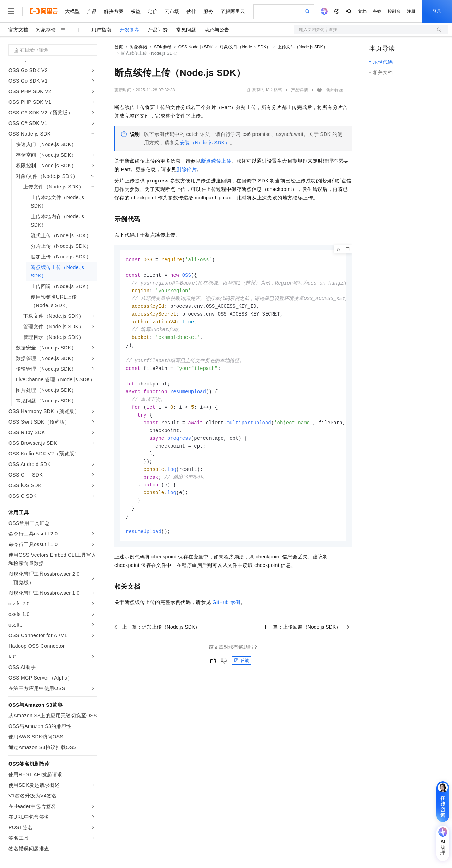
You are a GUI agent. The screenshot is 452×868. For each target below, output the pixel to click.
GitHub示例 (227, 615)
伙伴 (191, 11)
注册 (411, 11)
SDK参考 (163, 47)
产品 (92, 11)
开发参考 (130, 30)
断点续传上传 (216, 161)
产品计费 (158, 30)
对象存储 (46, 30)
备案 (377, 11)
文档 (362, 11)
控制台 (394, 11)
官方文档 (18, 30)
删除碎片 (186, 169)
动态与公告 (217, 30)
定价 (153, 11)
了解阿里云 (233, 11)
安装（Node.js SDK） (205, 143)
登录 (437, 11)
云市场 (172, 11)
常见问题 (186, 30)
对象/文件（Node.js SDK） (245, 47)
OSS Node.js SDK (195, 47)
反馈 (242, 673)
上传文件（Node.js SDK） (302, 47)
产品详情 (299, 90)
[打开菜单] (11, 11)
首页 (119, 47)
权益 (136, 11)
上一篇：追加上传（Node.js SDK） (157, 640)
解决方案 (114, 11)
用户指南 (101, 30)
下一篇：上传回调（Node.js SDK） (306, 640)
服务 (208, 11)
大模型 (72, 11)
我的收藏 (334, 90)
